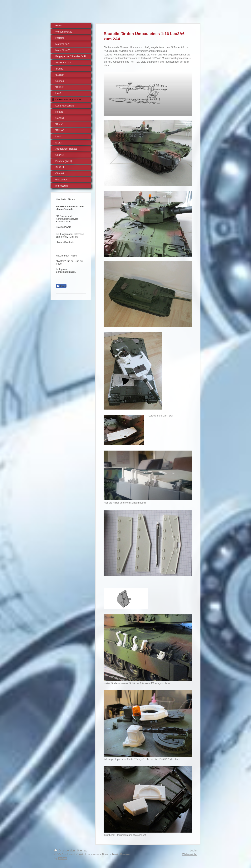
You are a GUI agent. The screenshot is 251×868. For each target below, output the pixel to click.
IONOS (62, 858)
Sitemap (82, 850)
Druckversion (65, 850)
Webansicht (189, 854)
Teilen (61, 286)
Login (193, 850)
